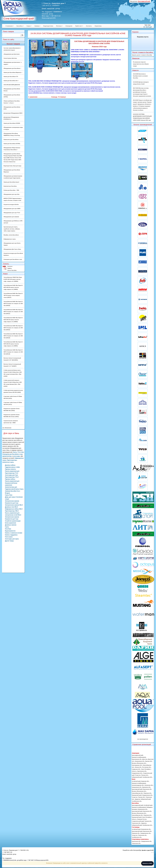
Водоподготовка (48, 26)
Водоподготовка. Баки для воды (12, 166)
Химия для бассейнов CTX (11, 77)
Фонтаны (59, 26)
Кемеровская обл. (140, 761)
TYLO (19, 452)
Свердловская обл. (137, 773)
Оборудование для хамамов (11, 217)
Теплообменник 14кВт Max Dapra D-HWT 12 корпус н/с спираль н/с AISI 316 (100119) (13, 352)
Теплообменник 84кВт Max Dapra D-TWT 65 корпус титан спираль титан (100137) (13, 295)
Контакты (89, 26)
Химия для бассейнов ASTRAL (12, 144)
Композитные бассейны (10, 186)
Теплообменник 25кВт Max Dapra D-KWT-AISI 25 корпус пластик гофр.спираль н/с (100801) (13, 344)
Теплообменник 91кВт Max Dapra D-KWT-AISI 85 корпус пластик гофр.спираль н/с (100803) (13, 287)
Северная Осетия (142, 819)
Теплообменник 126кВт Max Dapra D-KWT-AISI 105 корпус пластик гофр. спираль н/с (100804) (13, 279)
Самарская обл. (136, 769)
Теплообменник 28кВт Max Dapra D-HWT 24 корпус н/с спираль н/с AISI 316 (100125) (13, 336)
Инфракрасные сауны (10, 239)
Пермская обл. (148, 793)
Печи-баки (8, 529)
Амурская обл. (145, 781)
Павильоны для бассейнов (11, 140)
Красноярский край (137, 789)
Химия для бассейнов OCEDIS (12, 123)
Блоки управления (11, 523)
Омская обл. (138, 767)
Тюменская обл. (136, 823)
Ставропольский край (138, 821)
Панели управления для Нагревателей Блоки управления (12, 483)
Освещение (69, 26)
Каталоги (10, 266)
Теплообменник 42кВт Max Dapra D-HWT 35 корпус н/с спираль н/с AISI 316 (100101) (13, 328)
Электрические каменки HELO (14, 505)
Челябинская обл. (147, 777)
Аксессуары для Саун (11, 475)
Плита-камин (9, 537)
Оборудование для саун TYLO (12, 213)
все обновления (7, 428)
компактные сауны (8, 462)
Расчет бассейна (12, 270)
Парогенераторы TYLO (12, 477)
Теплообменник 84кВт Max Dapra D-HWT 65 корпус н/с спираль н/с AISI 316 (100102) (13, 304)
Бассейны (20, 26)
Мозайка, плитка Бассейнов (11, 235)
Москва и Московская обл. (139, 763)
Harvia (15, 452)
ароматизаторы (7, 456)
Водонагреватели (10, 531)
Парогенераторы (12, 460)
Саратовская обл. (142, 771)
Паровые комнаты (10, 469)
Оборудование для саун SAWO (12, 209)
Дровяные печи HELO (11, 507)
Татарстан (138, 775)
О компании (10, 26)
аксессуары (17, 456)
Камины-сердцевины (11, 535)
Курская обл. (149, 761)
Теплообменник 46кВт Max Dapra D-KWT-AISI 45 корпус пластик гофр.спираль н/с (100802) (13, 320)
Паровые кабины (10, 479)
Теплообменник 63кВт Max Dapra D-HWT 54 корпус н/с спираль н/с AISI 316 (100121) (13, 312)
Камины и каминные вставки (14, 533)
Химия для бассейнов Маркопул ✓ (13, 72)
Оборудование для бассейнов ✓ (12, 68)
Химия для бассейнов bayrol (11, 182)
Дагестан (145, 759)
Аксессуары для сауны (12, 539)
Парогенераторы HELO (12, 511)
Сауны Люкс (9, 495)
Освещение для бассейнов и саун (13, 259)
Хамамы (37, 26)
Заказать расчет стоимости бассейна (142, 55)
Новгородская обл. (137, 765)
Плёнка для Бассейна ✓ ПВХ (11, 190)
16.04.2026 (140, 76)
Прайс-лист (79, 26)
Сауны (29, 26)
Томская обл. (145, 775)
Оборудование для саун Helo (11, 194)
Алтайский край (136, 781)
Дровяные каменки (11, 525)
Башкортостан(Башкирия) (139, 757)
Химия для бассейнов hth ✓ (11, 81)
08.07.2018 (142, 92)
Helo (22, 452)
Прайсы (10, 268)
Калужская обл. (149, 785)
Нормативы (98, 26)
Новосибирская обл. (137, 793)
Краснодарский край (137, 755)
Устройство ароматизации (13, 521)
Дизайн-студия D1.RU (148, 850)
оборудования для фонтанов (12, 54)
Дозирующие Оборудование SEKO (13, 113)
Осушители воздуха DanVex (11, 204)
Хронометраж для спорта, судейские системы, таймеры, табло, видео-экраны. (12, 229)
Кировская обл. (146, 787)
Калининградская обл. (138, 785)
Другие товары (9, 541)
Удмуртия (137, 799)
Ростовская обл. (147, 767)
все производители (143, 739)
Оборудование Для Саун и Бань (12, 249)
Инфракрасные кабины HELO (14, 509)
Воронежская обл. (137, 759)
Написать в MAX (147, 863)
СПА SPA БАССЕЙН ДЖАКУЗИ (12, 85)
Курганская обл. (147, 789)
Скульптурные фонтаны (10, 58)
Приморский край (137, 795)
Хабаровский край (137, 777)
